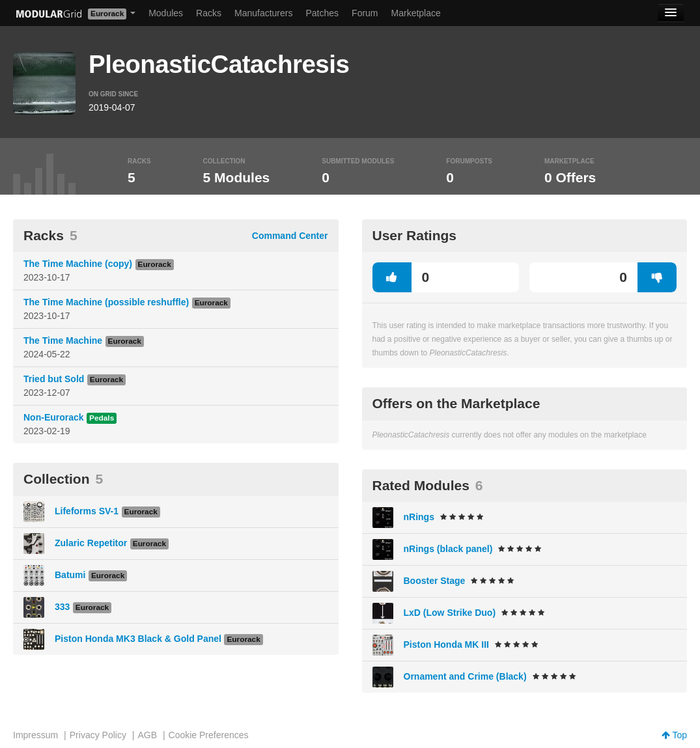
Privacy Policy (98, 735)
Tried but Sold (54, 379)
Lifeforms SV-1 (87, 511)
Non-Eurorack (54, 417)
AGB (147, 735)
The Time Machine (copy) (78, 264)
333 (62, 607)
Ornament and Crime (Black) (465, 676)
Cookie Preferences (209, 735)
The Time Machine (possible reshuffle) (106, 302)
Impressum (35, 735)
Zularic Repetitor (91, 543)
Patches (322, 13)
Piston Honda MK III (446, 644)
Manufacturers (263, 13)
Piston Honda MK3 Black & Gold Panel (138, 639)
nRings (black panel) (448, 549)
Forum (365, 13)
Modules (166, 13)
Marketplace (416, 13)
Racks (209, 13)
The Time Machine (63, 340)
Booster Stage (435, 581)
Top (674, 735)
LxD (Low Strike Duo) (450, 613)
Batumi (70, 575)
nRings (419, 517)
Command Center (290, 236)
